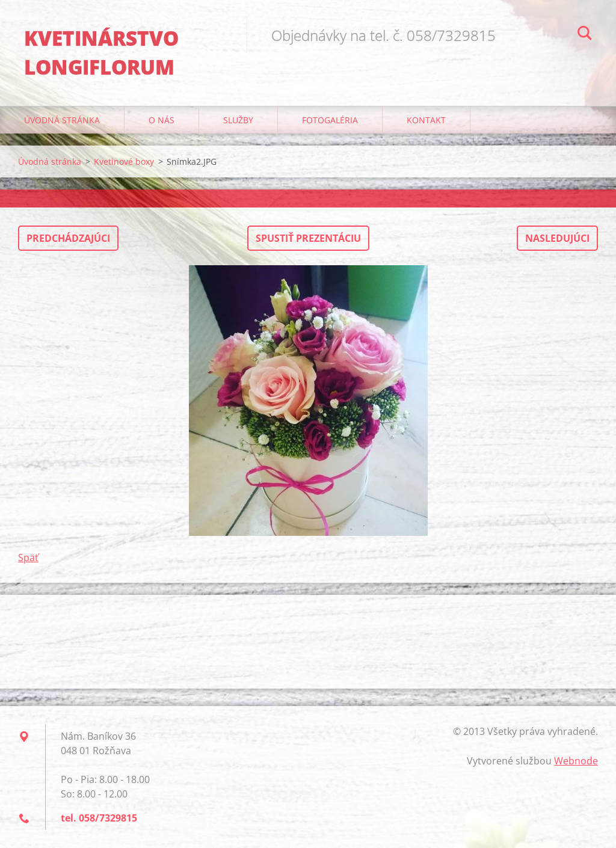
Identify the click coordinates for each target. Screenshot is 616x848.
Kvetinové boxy (124, 161)
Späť (28, 558)
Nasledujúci (557, 238)
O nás (162, 120)
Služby (238, 120)
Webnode (576, 761)
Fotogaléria (330, 120)
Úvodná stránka (62, 120)
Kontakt (426, 120)
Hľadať (585, 35)
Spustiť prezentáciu (308, 238)
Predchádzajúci (68, 238)
